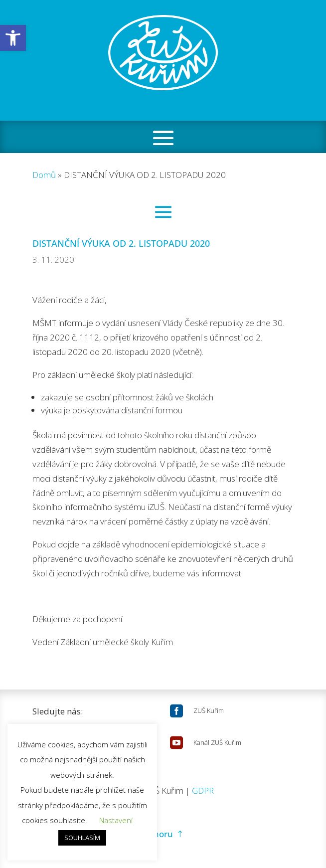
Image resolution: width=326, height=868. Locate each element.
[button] (13, 38)
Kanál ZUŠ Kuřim (217, 742)
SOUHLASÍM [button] (82, 838)
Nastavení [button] (116, 820)
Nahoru (158, 834)
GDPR (203, 790)
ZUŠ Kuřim (209, 710)
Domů (44, 175)
